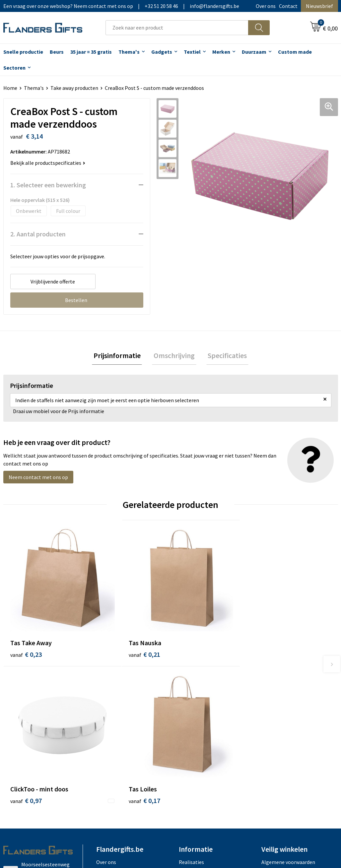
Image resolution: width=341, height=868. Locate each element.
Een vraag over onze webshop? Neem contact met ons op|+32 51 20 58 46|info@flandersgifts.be (121, 6)
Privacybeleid (276, 703)
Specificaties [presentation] (224, 356)
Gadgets (162, 52)
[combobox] (177, 28)
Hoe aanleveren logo (202, 723)
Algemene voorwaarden (288, 683)
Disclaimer (273, 713)
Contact (288, 6)
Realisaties (191, 683)
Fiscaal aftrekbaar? (200, 703)
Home (10, 88)
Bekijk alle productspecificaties (48, 163)
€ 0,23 (26, 621)
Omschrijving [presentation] (174, 356)
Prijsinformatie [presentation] (120, 356)
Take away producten (74, 88)
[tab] (120, 357)
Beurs (57, 52)
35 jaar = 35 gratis (91, 52)
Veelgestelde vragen (119, 703)
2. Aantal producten (38, 234)
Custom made (295, 52)
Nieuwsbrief (319, 6)
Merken (221, 52)
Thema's (129, 52)
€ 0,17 (277, 621)
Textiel (192, 52)
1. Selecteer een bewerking (48, 185)
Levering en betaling (202, 693)
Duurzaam (254, 52)
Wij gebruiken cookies (286, 693)
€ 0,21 (110, 621)
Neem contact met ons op (38, 479)
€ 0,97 (193, 621)
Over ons (266, 6)
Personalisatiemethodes (207, 713)
